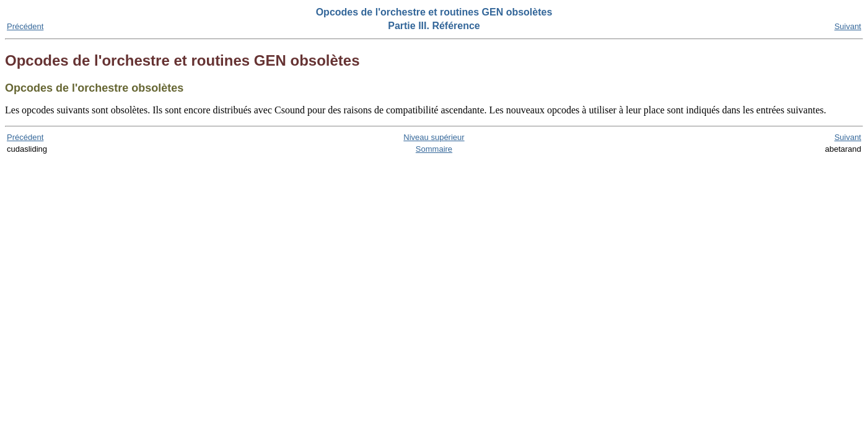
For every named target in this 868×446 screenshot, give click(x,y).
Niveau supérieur (434, 137)
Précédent (25, 26)
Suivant (848, 26)
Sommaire (434, 149)
